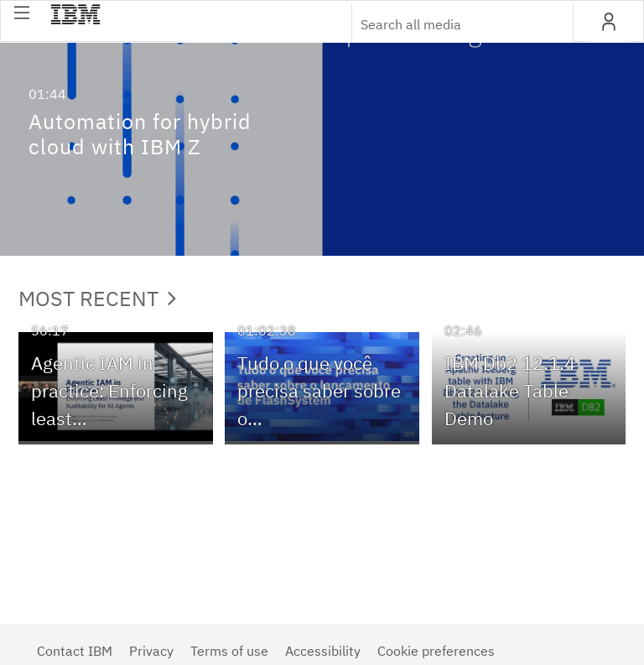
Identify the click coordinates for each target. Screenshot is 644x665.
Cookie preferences (436, 651)
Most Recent (97, 298)
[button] (22, 13)
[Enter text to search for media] (444, 24)
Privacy (151, 651)
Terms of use (229, 651)
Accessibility (323, 651)
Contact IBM (75, 651)
